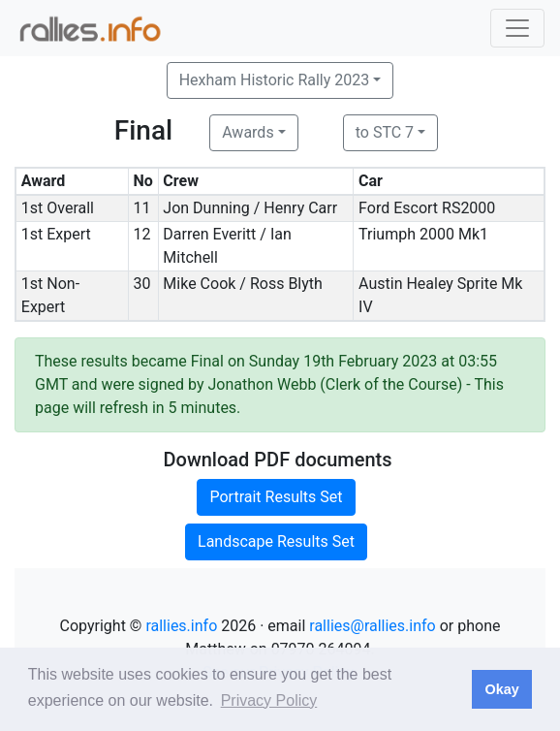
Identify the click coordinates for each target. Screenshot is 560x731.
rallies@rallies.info (372, 626)
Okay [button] (501, 689)
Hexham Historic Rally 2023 (275, 80)
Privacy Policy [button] (269, 700)
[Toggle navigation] (517, 28)
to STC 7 (385, 132)
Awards (248, 132)
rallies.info (181, 626)
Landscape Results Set (276, 541)
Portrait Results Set (276, 497)
